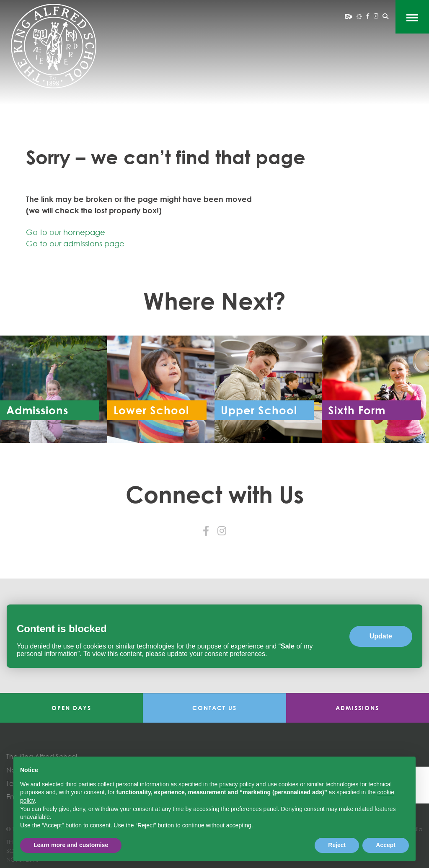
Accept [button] (386, 845)
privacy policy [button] (237, 784)
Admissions (357, 708)
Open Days (71, 708)
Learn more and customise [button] (71, 845)
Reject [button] (337, 845)
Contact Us (214, 708)
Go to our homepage (66, 232)
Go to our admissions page (75, 243)
